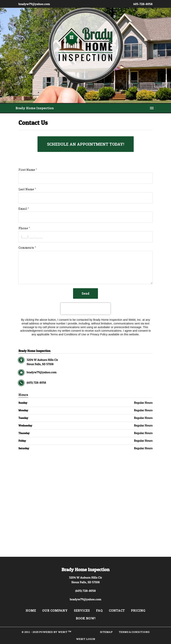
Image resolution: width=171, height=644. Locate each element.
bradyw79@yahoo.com (34, 4)
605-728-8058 (143, 4)
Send (85, 293)
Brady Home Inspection (35, 108)
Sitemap (106, 632)
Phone (23, 228)
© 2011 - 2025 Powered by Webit (46, 632)
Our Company (55, 610)
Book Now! (86, 618)
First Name (27, 170)
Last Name (26, 189)
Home (31, 610)
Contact (117, 610)
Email (23, 209)
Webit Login (86, 639)
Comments (26, 248)
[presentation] (85, 309)
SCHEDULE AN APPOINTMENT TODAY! (86, 144)
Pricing (138, 610)
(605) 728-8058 (85, 591)
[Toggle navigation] (152, 108)
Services (82, 610)
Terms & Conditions (134, 632)
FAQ (99, 610)
